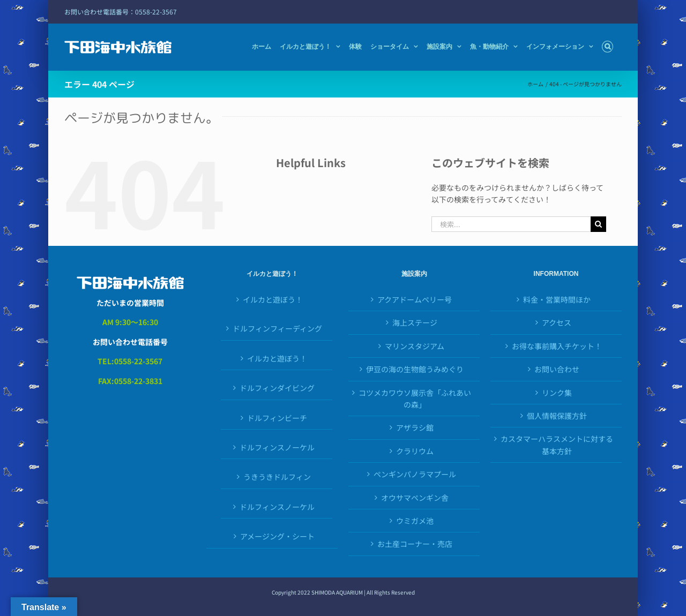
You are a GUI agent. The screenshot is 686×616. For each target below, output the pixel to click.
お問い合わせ (557, 369)
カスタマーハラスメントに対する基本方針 (557, 445)
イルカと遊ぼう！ (273, 299)
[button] (607, 47)
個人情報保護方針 (557, 416)
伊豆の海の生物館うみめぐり (415, 369)
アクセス (557, 322)
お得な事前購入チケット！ (557, 346)
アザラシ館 (415, 427)
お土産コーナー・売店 (415, 544)
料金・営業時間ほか (557, 299)
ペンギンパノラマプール (415, 474)
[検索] (598, 224)
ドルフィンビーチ (277, 418)
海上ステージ (415, 322)
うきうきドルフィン (277, 477)
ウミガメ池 (415, 521)
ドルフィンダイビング (277, 388)
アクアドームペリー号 (415, 299)
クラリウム (415, 451)
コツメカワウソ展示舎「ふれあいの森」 (415, 399)
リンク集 (557, 393)
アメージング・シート (277, 536)
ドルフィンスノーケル (277, 507)
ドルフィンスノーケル (277, 447)
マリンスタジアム (415, 346)
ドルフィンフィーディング (277, 328)
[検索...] (511, 224)
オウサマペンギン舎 (415, 498)
